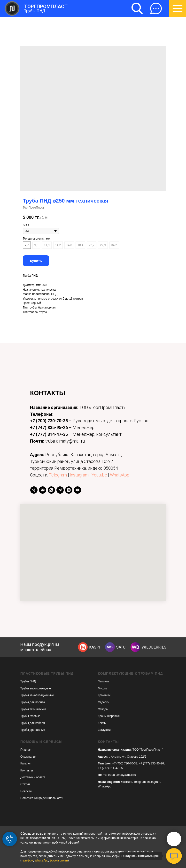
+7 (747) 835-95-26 (49, 427)
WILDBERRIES (154, 647)
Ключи (102, 723)
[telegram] (60, 490)
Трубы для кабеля (33, 723)
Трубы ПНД (35, 11)
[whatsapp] (51, 490)
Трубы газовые (30, 716)
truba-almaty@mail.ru (122, 775)
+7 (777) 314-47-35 (49, 434)
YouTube (127, 782)
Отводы (103, 709)
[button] (156, 8)
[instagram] (69, 490)
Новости (26, 791)
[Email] (43, 490)
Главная (26, 750)
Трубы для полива (33, 702)
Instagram (79, 475)
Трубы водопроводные (36, 688)
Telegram (58, 475)
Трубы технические (33, 709)
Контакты (27, 770)
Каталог (26, 763)
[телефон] (34, 490)
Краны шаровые (109, 716)
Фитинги (103, 681)
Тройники (104, 695)
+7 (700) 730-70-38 (49, 421)
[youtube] (77, 490)
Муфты (103, 688)
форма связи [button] (59, 860)
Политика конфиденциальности (42, 798)
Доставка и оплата (33, 777)
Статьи (25, 784)
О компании (28, 757)
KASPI (95, 647)
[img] (83, 647)
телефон (27, 860)
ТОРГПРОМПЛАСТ (46, 7)
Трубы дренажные (33, 730)
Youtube (99, 475)
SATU (121, 647)
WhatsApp (120, 475)
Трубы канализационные (37, 695)
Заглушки (104, 730)
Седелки (104, 702)
